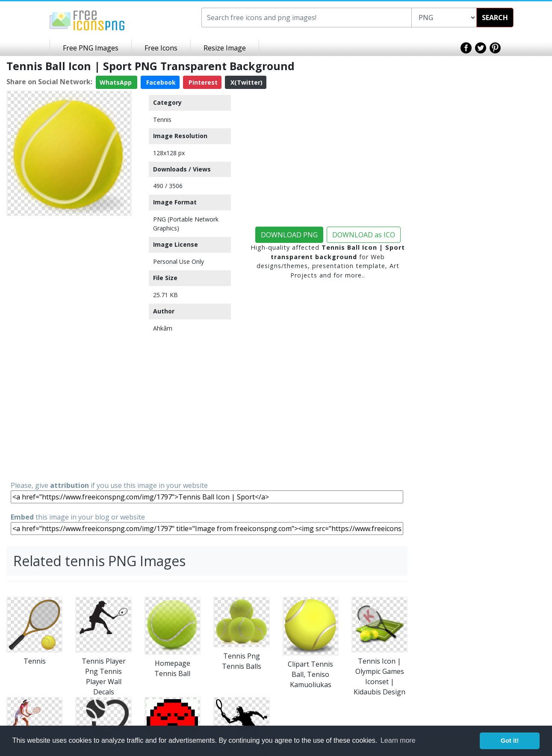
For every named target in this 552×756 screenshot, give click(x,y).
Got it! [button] (510, 741)
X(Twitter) (246, 82)
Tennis (162, 120)
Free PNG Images (91, 48)
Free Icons (161, 48)
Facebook (160, 82)
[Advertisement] (69, 348)
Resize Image (225, 48)
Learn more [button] (398, 740)
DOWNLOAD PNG (289, 235)
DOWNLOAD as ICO (364, 235)
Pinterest (202, 82)
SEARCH (495, 18)
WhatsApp (117, 82)
